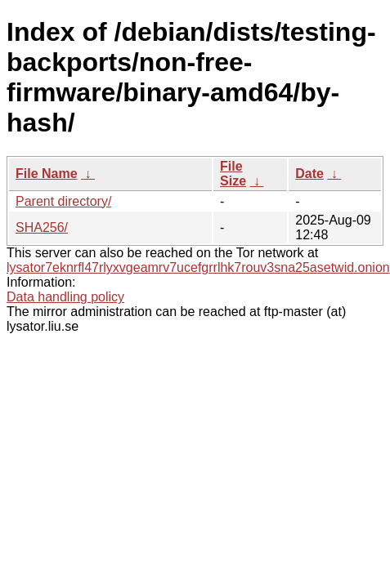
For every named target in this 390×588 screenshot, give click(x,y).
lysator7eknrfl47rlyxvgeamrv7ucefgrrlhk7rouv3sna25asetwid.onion (198, 267)
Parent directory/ (63, 201)
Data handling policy (65, 297)
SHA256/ (42, 227)
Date (309, 174)
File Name (47, 174)
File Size (233, 174)
